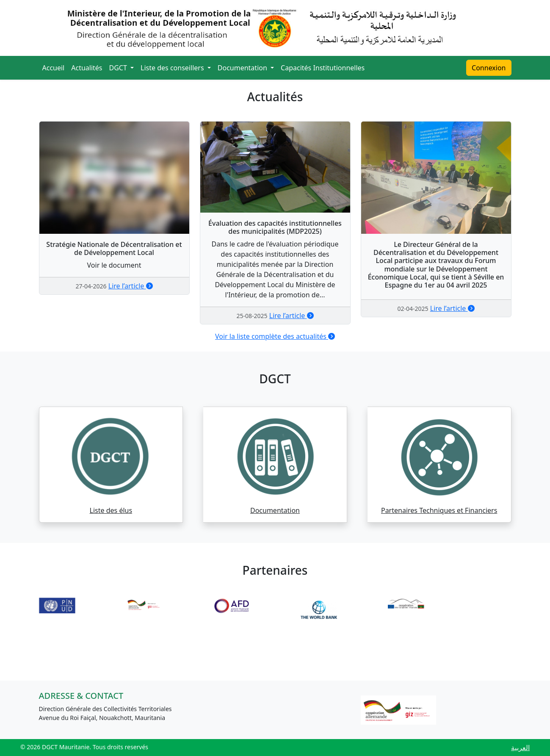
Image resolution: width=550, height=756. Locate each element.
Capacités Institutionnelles (323, 68)
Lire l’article (131, 286)
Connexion (489, 68)
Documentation (243, 68)
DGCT (119, 68)
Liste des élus (111, 510)
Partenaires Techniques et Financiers (439, 510)
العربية (520, 748)
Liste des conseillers (173, 68)
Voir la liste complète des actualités (275, 336)
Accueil (54, 68)
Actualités (87, 68)
